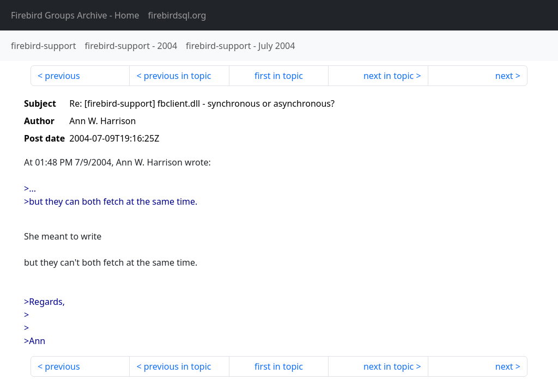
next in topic (389, 76)
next (504, 76)
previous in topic (178, 76)
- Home (75, 15)
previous (62, 76)
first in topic (279, 76)
